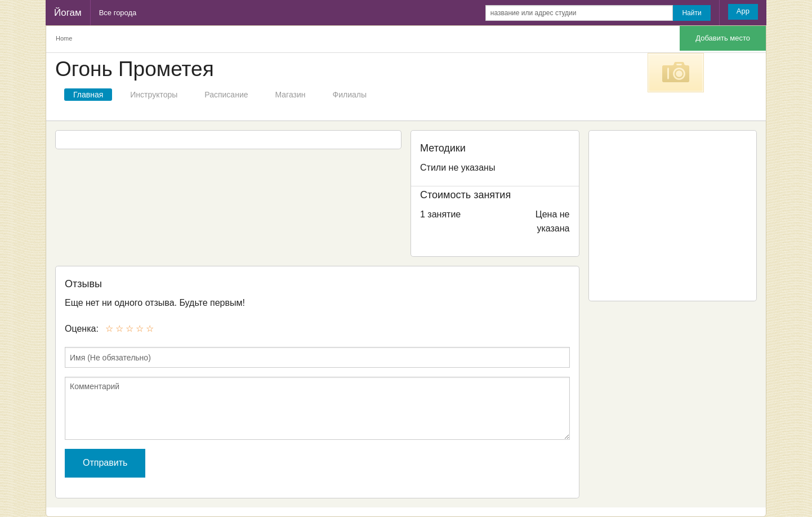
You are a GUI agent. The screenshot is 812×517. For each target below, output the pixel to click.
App (743, 11)
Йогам (68, 13)
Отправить (105, 463)
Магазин (291, 95)
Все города (118, 13)
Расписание (226, 95)
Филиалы (350, 95)
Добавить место (723, 38)
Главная (88, 95)
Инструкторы (154, 95)
